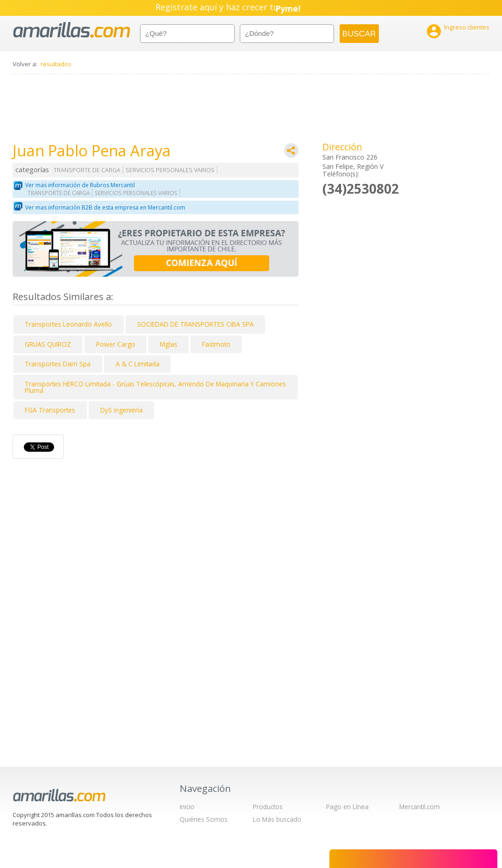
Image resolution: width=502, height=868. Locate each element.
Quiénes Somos (204, 819)
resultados (56, 64)
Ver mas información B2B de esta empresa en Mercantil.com (105, 207)
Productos (268, 807)
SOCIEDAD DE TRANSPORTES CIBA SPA (195, 324)
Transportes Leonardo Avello (68, 324)
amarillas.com (72, 30)
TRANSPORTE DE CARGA (87, 170)
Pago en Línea (347, 807)
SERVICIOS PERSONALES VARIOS (170, 170)
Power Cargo (116, 344)
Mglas (169, 344)
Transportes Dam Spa (58, 364)
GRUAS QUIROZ (48, 344)
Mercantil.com (420, 807)
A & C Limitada (138, 364)
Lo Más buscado (277, 819)
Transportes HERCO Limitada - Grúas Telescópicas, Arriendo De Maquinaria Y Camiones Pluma (155, 387)
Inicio (187, 807)
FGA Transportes (50, 410)
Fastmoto (216, 344)
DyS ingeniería (122, 410)
